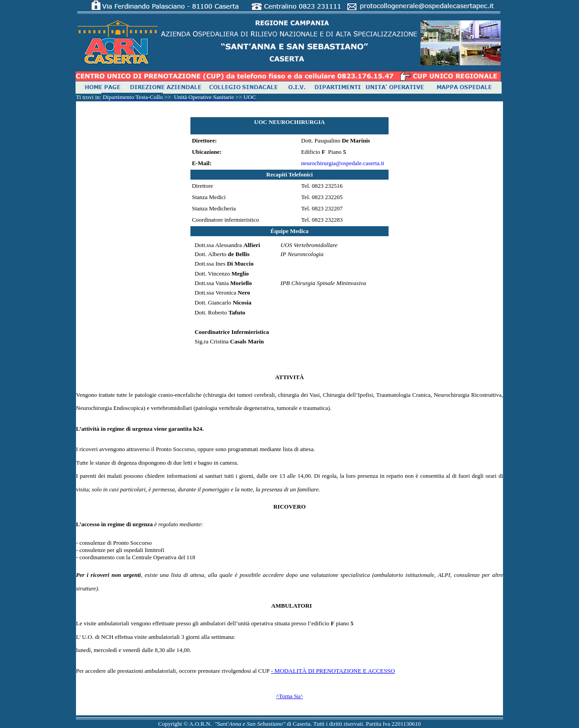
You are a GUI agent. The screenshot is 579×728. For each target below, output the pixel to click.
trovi (88, 97)
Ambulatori (292, 606)
